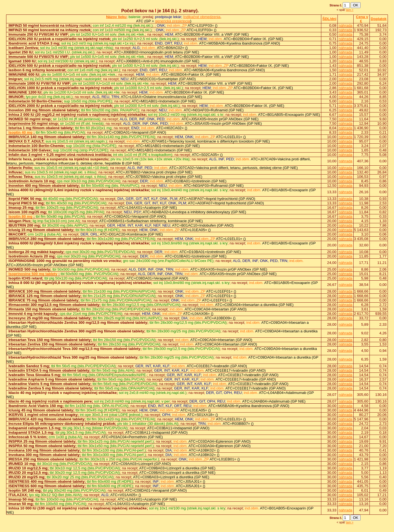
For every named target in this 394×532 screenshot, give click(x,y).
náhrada (346, 25)
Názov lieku (116, 17)
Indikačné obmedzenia (202, 17)
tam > (350, 10)
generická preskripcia (173, 21)
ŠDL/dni (329, 19)
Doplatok (379, 19)
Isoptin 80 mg (20, 216)
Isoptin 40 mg (20, 132)
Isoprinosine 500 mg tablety (33, 274)
